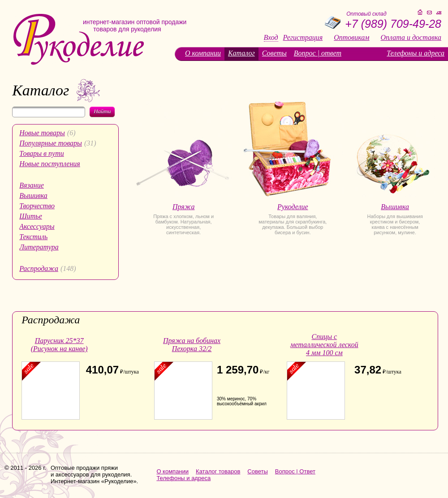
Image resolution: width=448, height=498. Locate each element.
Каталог (241, 53)
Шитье (31, 216)
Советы (274, 53)
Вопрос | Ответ (295, 471)
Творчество (37, 206)
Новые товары (42, 133)
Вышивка (33, 195)
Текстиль (33, 237)
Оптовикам (351, 38)
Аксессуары (37, 226)
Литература (39, 247)
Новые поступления (50, 164)
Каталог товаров (218, 471)
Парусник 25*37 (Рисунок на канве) (59, 345)
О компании (203, 53)
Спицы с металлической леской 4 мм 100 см (324, 345)
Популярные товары (51, 143)
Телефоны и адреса (416, 53)
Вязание (32, 185)
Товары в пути (42, 153)
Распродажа (39, 268)
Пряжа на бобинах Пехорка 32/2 (192, 345)
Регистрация (303, 38)
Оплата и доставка (411, 38)
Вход (271, 38)
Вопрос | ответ (318, 53)
